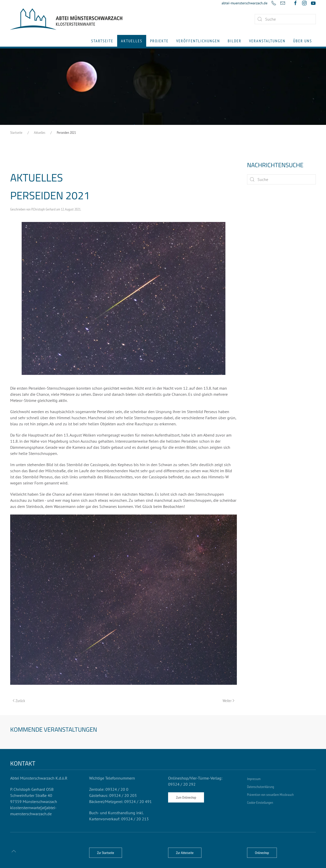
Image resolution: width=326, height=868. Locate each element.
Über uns (303, 41)
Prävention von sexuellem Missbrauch (270, 795)
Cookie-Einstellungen (260, 803)
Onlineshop (262, 853)
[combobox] (285, 19)
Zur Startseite (106, 853)
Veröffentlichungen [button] (198, 41)
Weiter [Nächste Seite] (228, 701)
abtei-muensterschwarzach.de (244, 3)
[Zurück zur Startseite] (66, 19)
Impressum (254, 779)
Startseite (102, 41)
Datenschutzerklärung (261, 787)
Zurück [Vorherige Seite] (19, 701)
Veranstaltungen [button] (267, 41)
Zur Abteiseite (185, 853)
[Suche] (281, 179)
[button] (14, 851)
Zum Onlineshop (186, 797)
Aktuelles (132, 41)
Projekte (159, 41)
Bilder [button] (235, 41)
